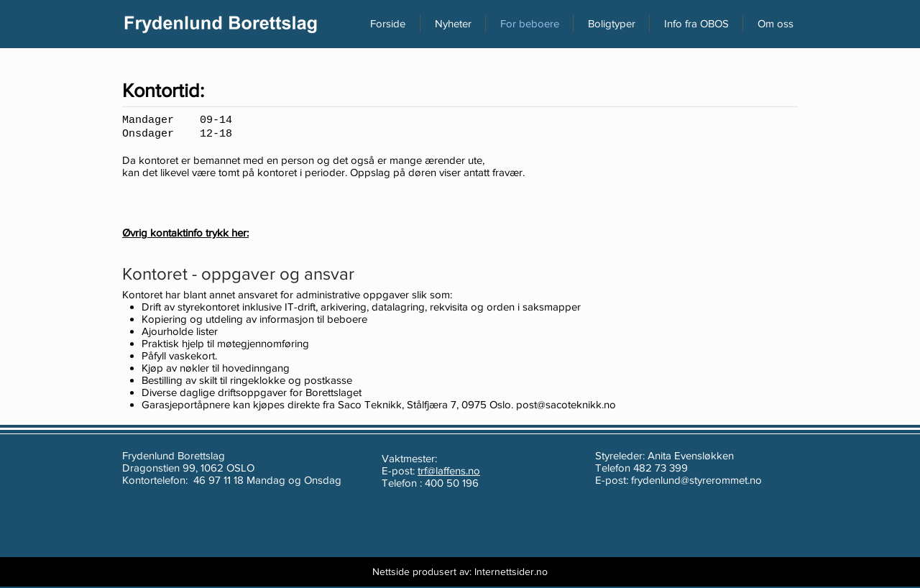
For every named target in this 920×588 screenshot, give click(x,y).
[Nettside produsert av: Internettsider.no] (460, 572)
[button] (775, 24)
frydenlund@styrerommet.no (696, 480)
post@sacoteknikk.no (566, 404)
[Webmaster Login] (319, 572)
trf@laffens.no (449, 470)
